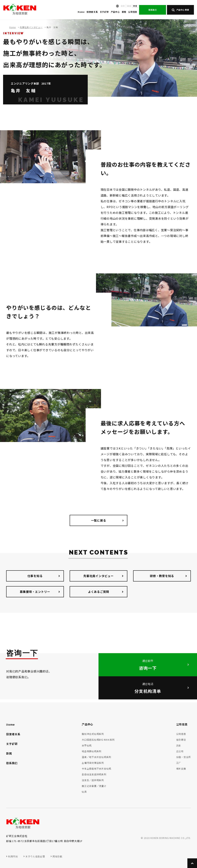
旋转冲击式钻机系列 (93, 734)
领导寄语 (181, 740)
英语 (129, 6)
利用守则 (13, 856)
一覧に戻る (99, 520)
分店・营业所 (184, 757)
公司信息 (133, 12)
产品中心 (115, 12)
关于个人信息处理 (35, 856)
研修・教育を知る (162, 576)
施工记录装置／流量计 (94, 786)
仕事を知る (35, 576)
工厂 (179, 763)
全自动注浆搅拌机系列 (94, 774)
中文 (135, 6)
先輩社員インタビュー (31, 27)
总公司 (180, 751)
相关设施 (181, 768)
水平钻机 (87, 745)
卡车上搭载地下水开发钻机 (96, 768)
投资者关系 (92, 12)
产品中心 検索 (180, 10)
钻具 (84, 792)
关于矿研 (104, 12)
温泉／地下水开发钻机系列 (96, 757)
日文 (123, 6)
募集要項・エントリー (35, 592)
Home (81, 12)
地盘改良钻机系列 (92, 751)
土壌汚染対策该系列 (93, 763)
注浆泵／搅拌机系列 (93, 780)
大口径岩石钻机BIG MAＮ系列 (98, 740)
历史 (179, 745)
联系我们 (153, 10)
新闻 (124, 12)
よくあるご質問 (98, 592)
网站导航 (57, 856)
